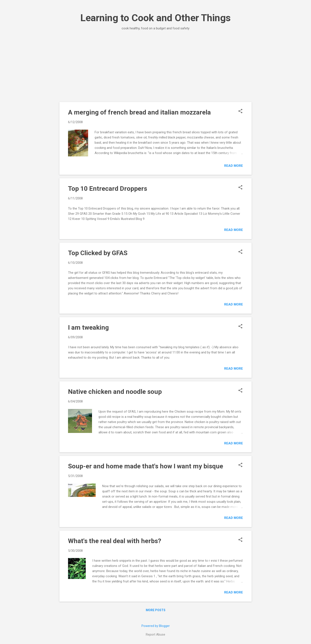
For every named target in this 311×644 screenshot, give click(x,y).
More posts (156, 610)
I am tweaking (88, 327)
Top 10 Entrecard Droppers (108, 188)
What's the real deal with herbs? (115, 541)
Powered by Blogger (156, 626)
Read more (234, 166)
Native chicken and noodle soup (115, 392)
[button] (240, 111)
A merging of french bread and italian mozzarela (139, 112)
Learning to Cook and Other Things (155, 18)
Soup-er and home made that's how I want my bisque (146, 466)
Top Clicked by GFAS (98, 253)
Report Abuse (155, 634)
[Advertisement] (155, 70)
